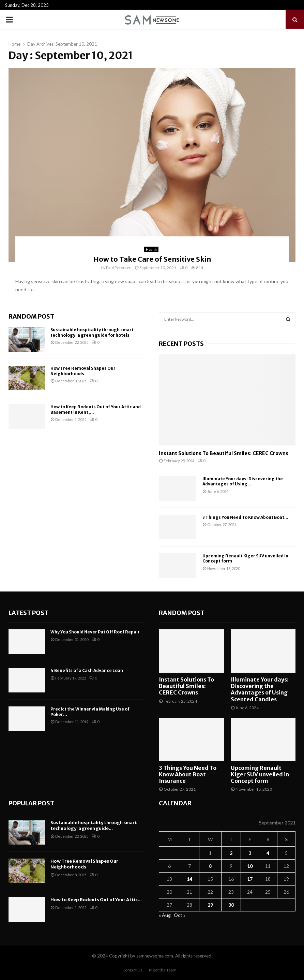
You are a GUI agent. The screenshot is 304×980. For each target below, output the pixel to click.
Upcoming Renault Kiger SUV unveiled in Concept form (260, 774)
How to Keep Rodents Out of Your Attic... (96, 900)
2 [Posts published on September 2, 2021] (231, 853)
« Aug (165, 915)
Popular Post (31, 803)
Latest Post (28, 613)
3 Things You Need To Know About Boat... (245, 517)
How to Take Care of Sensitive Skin (152, 259)
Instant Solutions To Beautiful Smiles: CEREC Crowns (224, 453)
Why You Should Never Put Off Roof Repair (95, 632)
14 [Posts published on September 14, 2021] (189, 879)
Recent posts (181, 344)
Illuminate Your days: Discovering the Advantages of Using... (243, 481)
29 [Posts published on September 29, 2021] (210, 905)
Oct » (180, 915)
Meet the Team (163, 970)
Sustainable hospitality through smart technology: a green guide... (94, 825)
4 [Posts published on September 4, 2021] (268, 853)
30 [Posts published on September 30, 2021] (231, 905)
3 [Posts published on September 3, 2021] (250, 853)
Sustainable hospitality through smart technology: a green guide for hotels (92, 332)
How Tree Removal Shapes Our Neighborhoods (83, 371)
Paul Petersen (119, 268)
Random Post (31, 316)
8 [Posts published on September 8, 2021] (210, 866)
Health (151, 249)
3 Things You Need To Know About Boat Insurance (188, 774)
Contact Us (132, 970)
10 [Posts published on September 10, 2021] (250, 866)
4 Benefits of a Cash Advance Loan (87, 670)
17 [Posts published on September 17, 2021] (250, 879)
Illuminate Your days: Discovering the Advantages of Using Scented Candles (260, 689)
